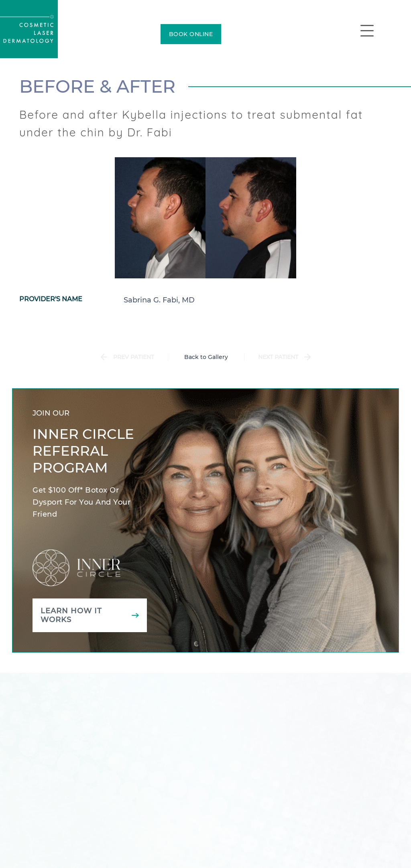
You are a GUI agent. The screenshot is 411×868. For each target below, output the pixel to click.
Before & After (97, 86)
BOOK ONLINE (191, 34)
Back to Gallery (206, 357)
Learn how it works (71, 615)
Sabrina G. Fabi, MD (159, 300)
